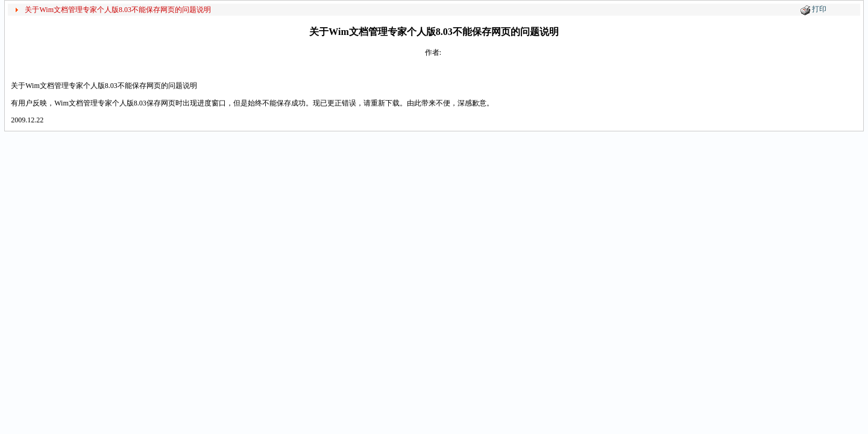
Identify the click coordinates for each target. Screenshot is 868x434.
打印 (819, 9)
